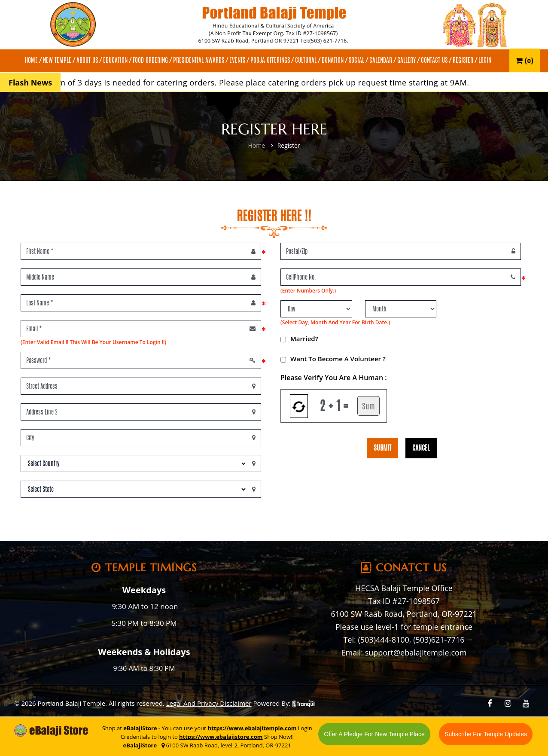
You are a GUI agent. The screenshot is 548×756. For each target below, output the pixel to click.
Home (256, 145)
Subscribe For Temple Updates (486, 734)
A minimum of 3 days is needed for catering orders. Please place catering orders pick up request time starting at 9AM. (258, 82)
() (525, 60)
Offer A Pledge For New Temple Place (374, 734)
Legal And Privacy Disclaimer (209, 703)
